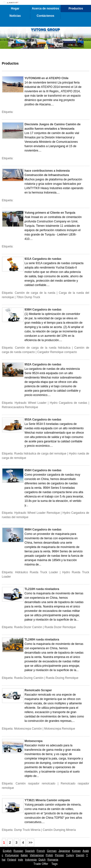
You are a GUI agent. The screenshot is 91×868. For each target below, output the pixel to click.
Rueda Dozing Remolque (62, 678)
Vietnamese (37, 855)
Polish (50, 855)
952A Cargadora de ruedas (43, 364)
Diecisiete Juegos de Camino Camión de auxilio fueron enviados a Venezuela (53, 126)
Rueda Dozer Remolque (60, 627)
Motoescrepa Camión (28, 729)
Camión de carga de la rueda (35, 293)
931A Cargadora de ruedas (43, 259)
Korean (76, 851)
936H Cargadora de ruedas (43, 310)
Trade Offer (41, 864)
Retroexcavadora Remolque (20, 407)
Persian (59, 855)
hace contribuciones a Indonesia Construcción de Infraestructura (47, 173)
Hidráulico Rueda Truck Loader (37, 572)
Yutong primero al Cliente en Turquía (50, 213)
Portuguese (12, 855)
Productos (76, 8)
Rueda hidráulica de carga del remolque (40, 454)
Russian (18, 851)
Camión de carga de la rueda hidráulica (43, 348)
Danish (80, 855)
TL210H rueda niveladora (42, 589)
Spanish (30, 851)
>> (31, 843)
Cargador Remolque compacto (57, 352)
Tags (54, 864)
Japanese (64, 851)
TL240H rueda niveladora (42, 640)
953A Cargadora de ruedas (43, 420)
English (7, 851)
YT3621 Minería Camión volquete (47, 800)
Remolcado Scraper (38, 690)
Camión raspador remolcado (35, 784)
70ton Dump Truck (28, 297)
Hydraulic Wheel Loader (31, 403)
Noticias (15, 16)
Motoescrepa (33, 741)
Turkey (70, 855)
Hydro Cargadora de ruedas (68, 403)
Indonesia (31, 860)
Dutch (42, 860)
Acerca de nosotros (45, 8)
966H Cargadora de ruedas (43, 530)
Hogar (15, 8)
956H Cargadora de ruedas (43, 470)
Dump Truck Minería (27, 830)
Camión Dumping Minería (59, 830)
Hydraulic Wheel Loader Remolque (37, 513)
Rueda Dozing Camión (29, 678)
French (41, 851)
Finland (12, 860)
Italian (24, 855)
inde (21, 860)
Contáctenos (45, 16)
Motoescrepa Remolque (60, 729)
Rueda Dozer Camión (28, 627)
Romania (53, 860)
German (52, 851)
